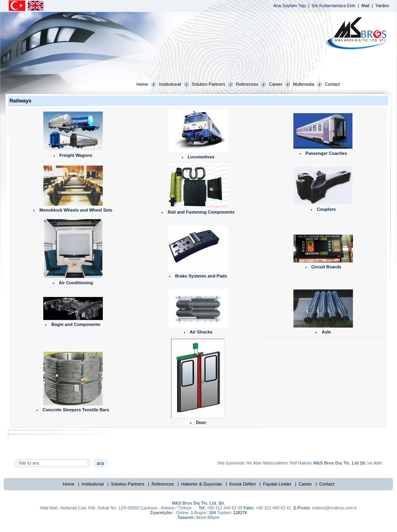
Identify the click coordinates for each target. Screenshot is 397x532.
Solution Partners (127, 484)
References (163, 484)
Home (68, 484)
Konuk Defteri (243, 484)
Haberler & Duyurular (201, 484)
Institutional (93, 484)
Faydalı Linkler (278, 484)
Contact (327, 484)
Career (305, 484)
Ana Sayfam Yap (290, 6)
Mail (365, 6)
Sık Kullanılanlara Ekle (333, 6)
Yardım (382, 6)
